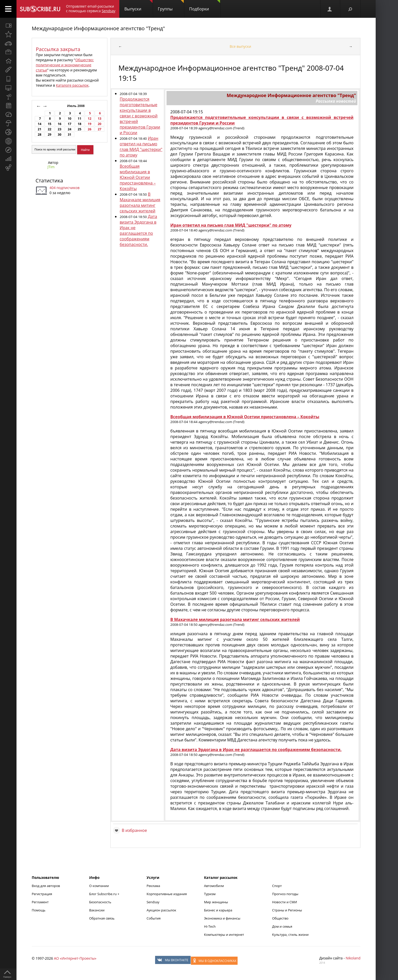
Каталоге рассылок (72, 85)
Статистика (49, 181)
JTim (51, 167)
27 (99, 129)
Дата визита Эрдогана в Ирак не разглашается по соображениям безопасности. (138, 230)
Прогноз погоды (285, 894)
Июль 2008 (76, 106)
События (153, 918)
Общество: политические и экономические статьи (65, 65)
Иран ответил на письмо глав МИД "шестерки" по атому (141, 147)
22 (49, 129)
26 (89, 129)
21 (39, 129)
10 (70, 119)
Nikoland (353, 958)
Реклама (153, 886)
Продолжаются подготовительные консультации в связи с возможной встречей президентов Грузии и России (140, 116)
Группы (171, 6)
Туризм (210, 894)
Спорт (277, 886)
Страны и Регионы (287, 910)
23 (59, 129)
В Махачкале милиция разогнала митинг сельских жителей (140, 203)
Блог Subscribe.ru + (105, 894)
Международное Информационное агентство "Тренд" (98, 28)
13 (99, 119)
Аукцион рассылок (161, 910)
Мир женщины (216, 902)
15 (49, 124)
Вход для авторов (46, 886)
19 (89, 124)
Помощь (39, 910)
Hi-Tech (210, 926)
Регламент (40, 902)
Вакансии (97, 910)
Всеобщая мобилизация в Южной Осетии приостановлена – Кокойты (138, 177)
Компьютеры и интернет (224, 935)
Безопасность (100, 902)
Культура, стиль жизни (290, 935)
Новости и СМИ (285, 902)
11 (79, 119)
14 (39, 124)
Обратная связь (102, 918)
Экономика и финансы (222, 918)
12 (89, 119)
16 (59, 124)
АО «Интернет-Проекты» (75, 958)
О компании (99, 886)
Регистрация (42, 894)
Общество (280, 918)
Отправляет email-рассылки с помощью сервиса (91, 9)
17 (70, 124)
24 (70, 129)
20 (99, 124)
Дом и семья (282, 926)
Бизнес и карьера (218, 910)
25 (79, 129)
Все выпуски (241, 46)
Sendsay (153, 902)
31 (70, 135)
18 (79, 124)
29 (49, 135)
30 (59, 135)
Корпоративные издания (167, 894)
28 (39, 135)
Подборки (205, 6)
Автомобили (214, 886)
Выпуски (138, 6)
